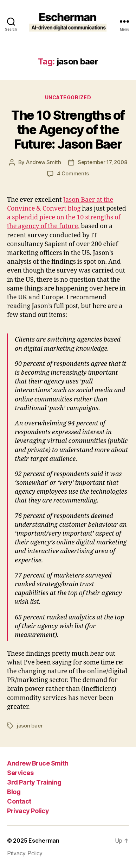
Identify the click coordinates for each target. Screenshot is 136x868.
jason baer (30, 726)
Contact (19, 801)
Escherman (44, 841)
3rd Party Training (34, 782)
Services (20, 773)
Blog (14, 792)
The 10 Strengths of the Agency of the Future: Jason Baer (68, 130)
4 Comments (73, 173)
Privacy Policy (28, 811)
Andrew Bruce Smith (38, 763)
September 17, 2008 (102, 162)
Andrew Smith (44, 162)
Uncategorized (68, 97)
